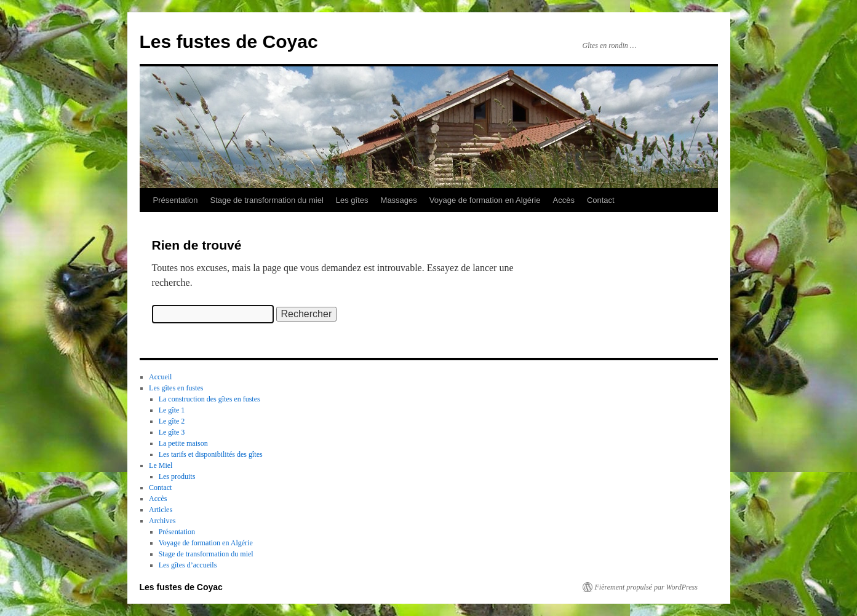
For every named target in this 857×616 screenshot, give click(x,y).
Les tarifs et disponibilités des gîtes (211, 454)
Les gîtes (352, 200)
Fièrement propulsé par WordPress (646, 587)
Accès (563, 200)
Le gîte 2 (172, 421)
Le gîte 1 (172, 410)
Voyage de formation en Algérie (485, 200)
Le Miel (161, 465)
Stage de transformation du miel (267, 200)
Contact (601, 200)
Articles (161, 510)
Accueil (160, 377)
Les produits (177, 476)
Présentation (176, 200)
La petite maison (183, 443)
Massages (399, 200)
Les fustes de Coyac (229, 41)
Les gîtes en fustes (176, 388)
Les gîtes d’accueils (188, 565)
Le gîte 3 (172, 432)
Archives (162, 521)
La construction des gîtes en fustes (209, 399)
